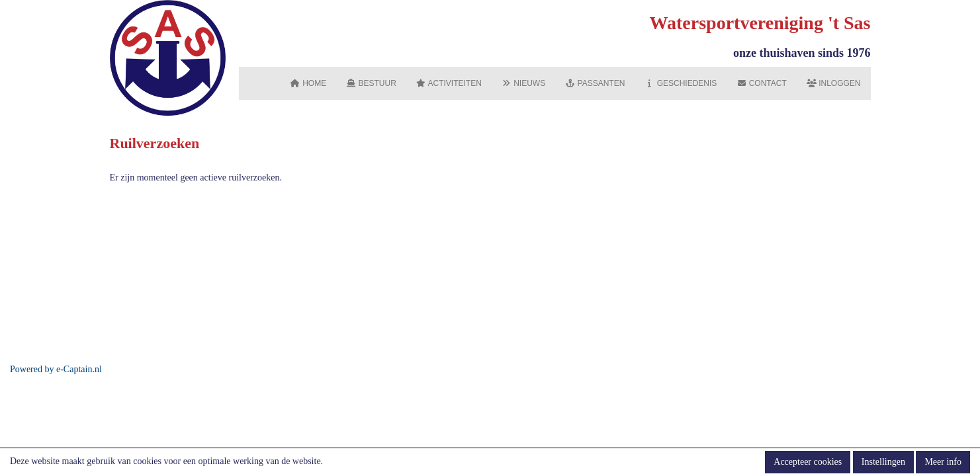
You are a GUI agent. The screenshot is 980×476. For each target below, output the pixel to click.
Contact (761, 83)
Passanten (595, 83)
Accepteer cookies (808, 462)
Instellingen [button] (883, 462)
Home (308, 83)
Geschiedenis (681, 83)
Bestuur (371, 83)
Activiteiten (449, 83)
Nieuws (523, 83)
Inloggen (834, 83)
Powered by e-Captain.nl (56, 369)
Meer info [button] (943, 462)
